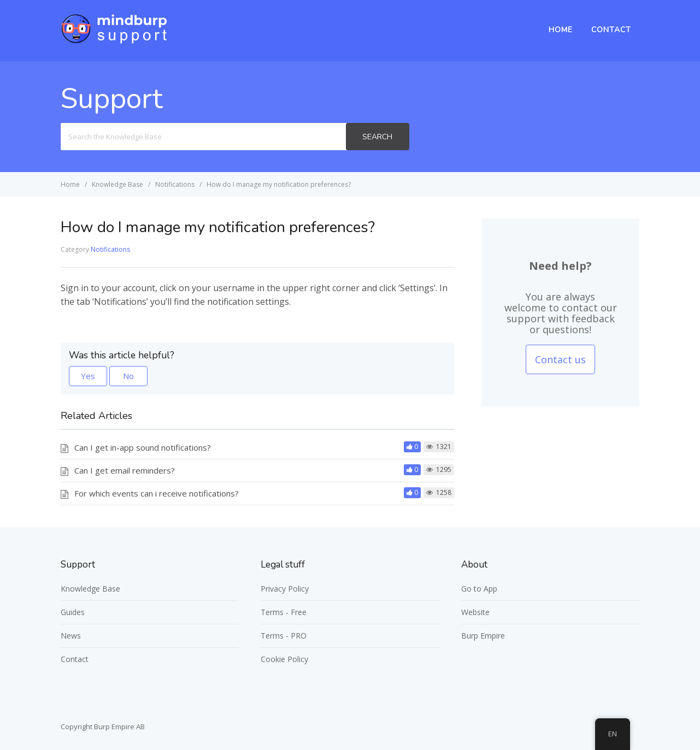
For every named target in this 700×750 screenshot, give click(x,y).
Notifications (110, 249)
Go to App (479, 589)
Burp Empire (483, 636)
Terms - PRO (284, 636)
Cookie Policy (284, 659)
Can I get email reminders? (125, 470)
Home (561, 30)
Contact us (560, 359)
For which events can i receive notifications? (157, 493)
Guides (73, 612)
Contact (611, 30)
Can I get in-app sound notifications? (143, 447)
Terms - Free (284, 612)
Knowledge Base (90, 589)
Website (475, 612)
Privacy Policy (285, 589)
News (71, 636)
